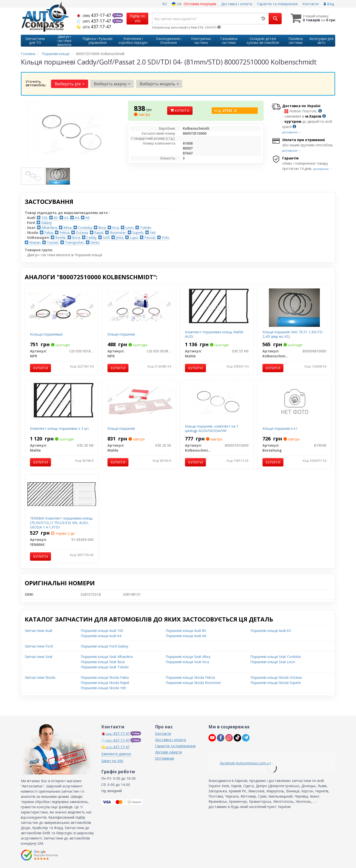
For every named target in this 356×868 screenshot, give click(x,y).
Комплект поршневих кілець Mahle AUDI (214, 334)
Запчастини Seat (39, 657)
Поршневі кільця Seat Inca (187, 662)
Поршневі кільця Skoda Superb (276, 683)
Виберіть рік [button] (70, 84)
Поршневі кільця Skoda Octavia (276, 677)
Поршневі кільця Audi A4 (101, 636)
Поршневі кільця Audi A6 (186, 636)
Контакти (311, 4)
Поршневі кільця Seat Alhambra (107, 657)
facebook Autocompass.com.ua (245, 763)
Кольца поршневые (46, 334)
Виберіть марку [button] (112, 84)
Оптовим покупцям (200, 4)
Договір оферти (168, 752)
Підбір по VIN (137, 18)
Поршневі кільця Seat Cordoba (276, 657)
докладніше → (292, 132)
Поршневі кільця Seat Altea (188, 657)
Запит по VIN (112, 761)
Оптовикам (165, 758)
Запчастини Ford (39, 646)
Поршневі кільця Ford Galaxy (104, 646)
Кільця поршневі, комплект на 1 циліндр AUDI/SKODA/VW (212, 428)
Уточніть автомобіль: (36, 83)
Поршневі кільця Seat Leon (273, 662)
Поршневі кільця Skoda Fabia (105, 677)
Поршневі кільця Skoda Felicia (190, 677)
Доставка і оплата (237, 4)
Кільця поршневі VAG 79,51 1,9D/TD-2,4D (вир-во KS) (293, 334)
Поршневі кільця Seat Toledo (105, 667)
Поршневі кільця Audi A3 (271, 631)
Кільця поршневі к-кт (280, 428)
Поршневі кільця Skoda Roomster (193, 683)
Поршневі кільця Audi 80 (186, 631)
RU (165, 4)
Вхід (329, 4)
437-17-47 (94, 15)
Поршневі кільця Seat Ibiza (103, 662)
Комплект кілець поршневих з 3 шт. (60, 428)
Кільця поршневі (121, 334)
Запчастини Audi (38, 631)
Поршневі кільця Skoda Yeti (103, 688)
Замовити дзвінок (116, 754)
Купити (180, 110)
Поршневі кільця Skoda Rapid (105, 683)
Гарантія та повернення (277, 4)
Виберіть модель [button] (159, 84)
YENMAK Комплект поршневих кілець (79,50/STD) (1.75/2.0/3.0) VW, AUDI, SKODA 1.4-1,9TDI (61, 523)
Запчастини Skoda (40, 677)
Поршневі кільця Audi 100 (102, 631)
